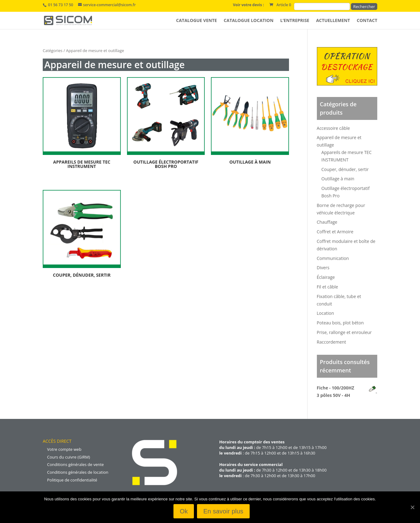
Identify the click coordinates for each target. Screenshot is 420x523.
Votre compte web (64, 449)
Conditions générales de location (78, 472)
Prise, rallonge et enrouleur (344, 332)
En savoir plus (223, 511)
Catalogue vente (196, 21)
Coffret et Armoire (335, 232)
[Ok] (412, 507)
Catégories (53, 51)
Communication (333, 258)
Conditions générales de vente (75, 464)
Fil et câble (328, 287)
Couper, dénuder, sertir (345, 169)
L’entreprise (295, 21)
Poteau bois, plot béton (340, 323)
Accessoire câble (333, 128)
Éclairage (326, 277)
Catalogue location (249, 21)
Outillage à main (338, 179)
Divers (323, 268)
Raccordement (332, 342)
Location (326, 313)
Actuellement (333, 21)
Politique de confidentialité (72, 480)
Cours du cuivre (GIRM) (69, 457)
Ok (184, 511)
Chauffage (327, 222)
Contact (367, 21)
